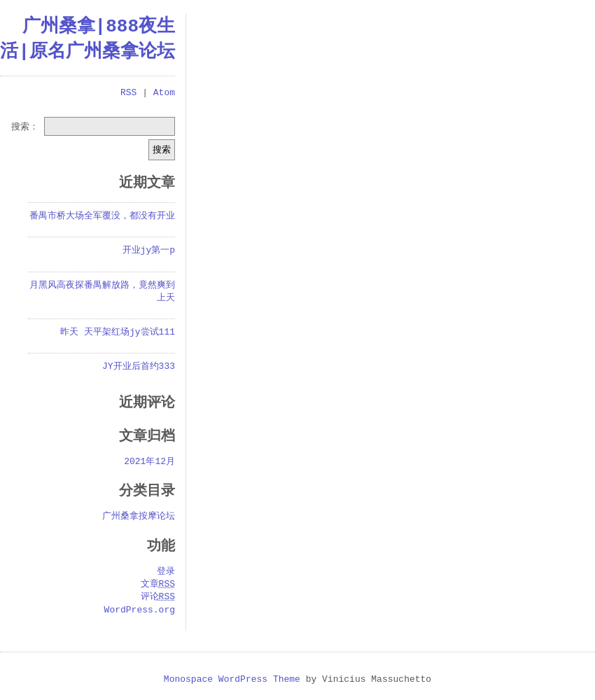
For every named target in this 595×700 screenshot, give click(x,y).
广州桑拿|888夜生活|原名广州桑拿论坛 (87, 39)
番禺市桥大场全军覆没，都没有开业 (102, 216)
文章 (158, 584)
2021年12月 (149, 462)
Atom (164, 93)
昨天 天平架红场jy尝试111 (118, 332)
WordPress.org (140, 610)
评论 (158, 597)
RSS (128, 93)
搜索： (25, 126)
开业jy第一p (149, 251)
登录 (166, 572)
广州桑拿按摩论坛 (139, 517)
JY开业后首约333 (139, 367)
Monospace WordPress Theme (232, 680)
